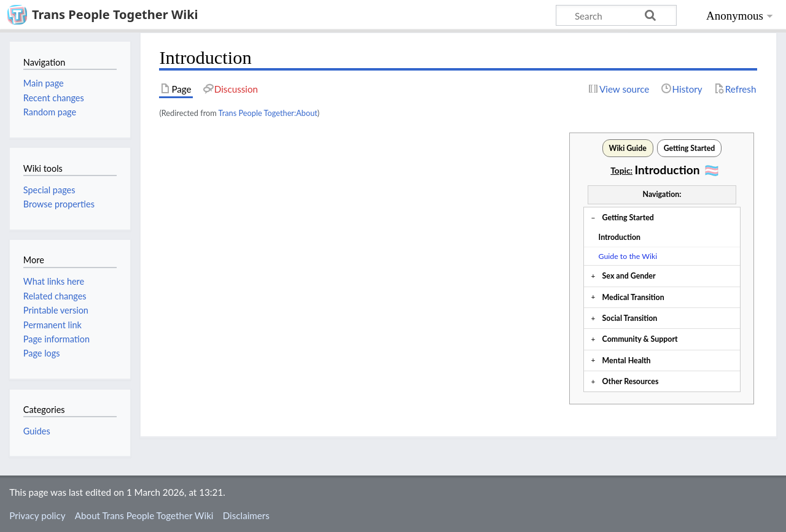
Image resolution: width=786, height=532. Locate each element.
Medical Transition (633, 297)
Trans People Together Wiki (115, 14)
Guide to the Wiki (628, 256)
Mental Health (627, 360)
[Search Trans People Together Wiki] (617, 15)
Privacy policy (37, 515)
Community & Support (640, 339)
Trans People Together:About (268, 113)
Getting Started (628, 218)
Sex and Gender (629, 276)
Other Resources (631, 381)
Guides (37, 431)
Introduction (620, 237)
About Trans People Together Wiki (144, 515)
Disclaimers (246, 515)
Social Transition (630, 318)
